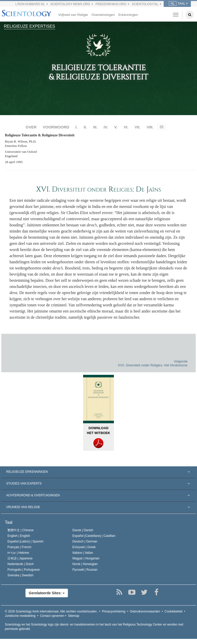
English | (19, 536)
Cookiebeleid (174, 611)
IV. (106, 127)
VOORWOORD (56, 127)
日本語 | (20, 558)
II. (86, 127)
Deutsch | (85, 541)
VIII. (150, 127)
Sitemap (74, 616)
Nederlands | (21, 564)
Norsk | (85, 564)
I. (76, 127)
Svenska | (20, 575)
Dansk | (83, 530)
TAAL (177, 4)
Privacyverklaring (114, 611)
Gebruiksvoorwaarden (145, 611)
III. (95, 127)
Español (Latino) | (26, 541)
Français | (19, 547)
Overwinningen (103, 15)
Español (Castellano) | (94, 536)
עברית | (18, 553)
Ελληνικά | (84, 547)
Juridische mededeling (20, 616)
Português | (24, 570)
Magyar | (86, 558)
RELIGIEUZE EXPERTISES (29, 26)
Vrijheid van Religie (73, 15)
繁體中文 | (21, 530)
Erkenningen (128, 15)
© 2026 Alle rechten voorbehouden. (51, 611)
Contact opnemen (52, 616)
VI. (126, 127)
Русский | (85, 570)
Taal (9, 522)
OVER (31, 127)
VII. (138, 127)
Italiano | (83, 553)
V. (116, 127)
